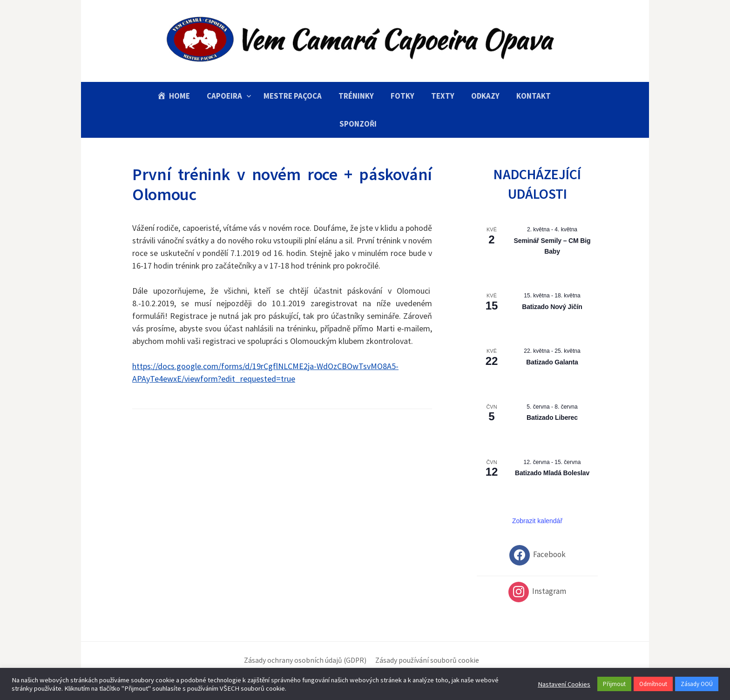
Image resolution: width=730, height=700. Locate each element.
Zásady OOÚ (697, 684)
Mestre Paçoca (293, 96)
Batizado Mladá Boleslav (552, 473)
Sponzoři (358, 124)
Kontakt (534, 96)
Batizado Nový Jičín (552, 307)
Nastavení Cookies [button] (564, 684)
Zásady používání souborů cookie (427, 660)
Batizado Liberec (552, 417)
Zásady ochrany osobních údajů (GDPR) (305, 660)
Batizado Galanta (552, 362)
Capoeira (224, 96)
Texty (443, 96)
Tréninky (356, 96)
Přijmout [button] (614, 684)
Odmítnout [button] (653, 684)
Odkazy (485, 96)
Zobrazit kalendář (537, 521)
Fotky (402, 96)
